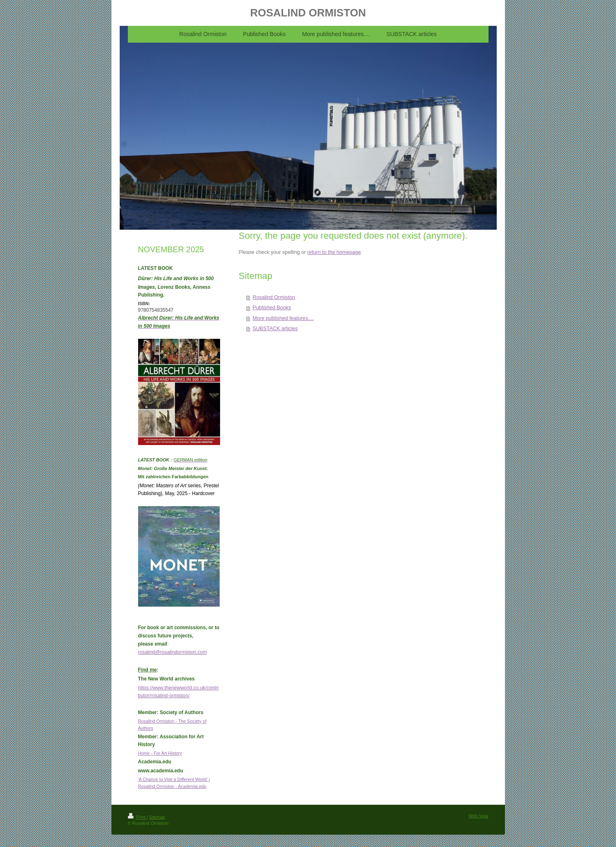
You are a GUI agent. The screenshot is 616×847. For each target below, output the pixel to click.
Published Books (272, 308)
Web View (478, 816)
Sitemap (157, 817)
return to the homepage (334, 252)
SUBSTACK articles (275, 329)
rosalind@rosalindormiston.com (173, 652)
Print (137, 817)
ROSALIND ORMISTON (308, 13)
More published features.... (283, 318)
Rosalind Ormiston (274, 297)
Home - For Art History (160, 753)
